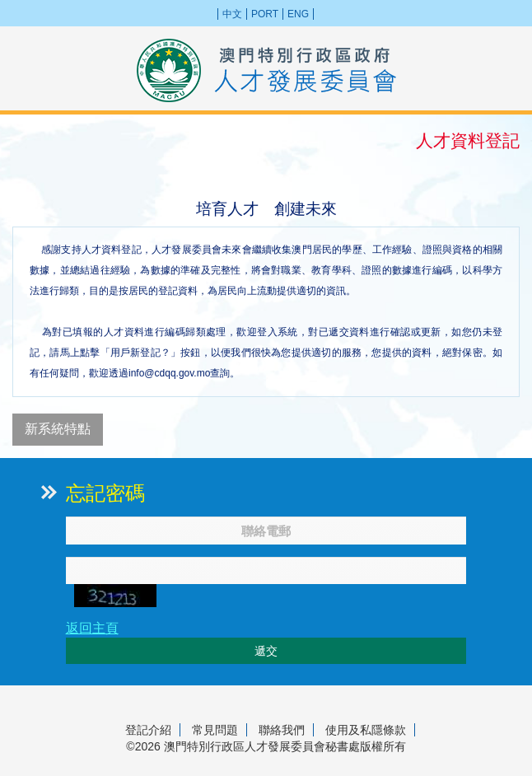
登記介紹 (148, 730)
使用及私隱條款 (366, 730)
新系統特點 (58, 429)
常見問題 (215, 730)
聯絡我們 (282, 730)
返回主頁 (92, 628)
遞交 (266, 651)
